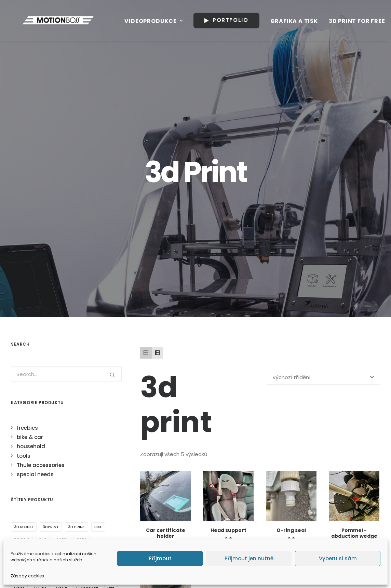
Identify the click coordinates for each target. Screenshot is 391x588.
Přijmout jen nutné (249, 558)
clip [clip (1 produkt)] (106, 373)
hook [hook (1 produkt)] (104, 398)
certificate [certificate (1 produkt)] (26, 373)
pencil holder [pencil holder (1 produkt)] (29, 435)
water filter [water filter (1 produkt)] (78, 472)
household (31, 268)
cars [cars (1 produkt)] (82, 361)
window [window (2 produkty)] (23, 484)
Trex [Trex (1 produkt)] (89, 459)
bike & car (30, 259)
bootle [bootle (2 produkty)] (22, 361)
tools (24, 278)
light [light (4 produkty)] (62, 410)
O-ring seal (291, 352)
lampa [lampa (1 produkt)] (40, 410)
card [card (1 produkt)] (62, 361)
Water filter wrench (166, 444)
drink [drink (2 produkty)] (41, 386)
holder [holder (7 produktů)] (81, 398)
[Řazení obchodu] (323, 199)
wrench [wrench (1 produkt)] (49, 484)
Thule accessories (41, 287)
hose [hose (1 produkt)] (19, 410)
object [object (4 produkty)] (60, 423)
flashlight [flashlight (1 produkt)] (25, 398)
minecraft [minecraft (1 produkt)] (87, 410)
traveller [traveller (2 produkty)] (65, 459)
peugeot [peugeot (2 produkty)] (61, 435)
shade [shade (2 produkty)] (38, 447)
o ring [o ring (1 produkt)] (83, 423)
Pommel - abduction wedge (354, 355)
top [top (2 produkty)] (18, 459)
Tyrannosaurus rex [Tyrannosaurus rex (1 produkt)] (35, 472)
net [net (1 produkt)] (111, 410)
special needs (35, 296)
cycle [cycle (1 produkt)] (20, 386)
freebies (27, 250)
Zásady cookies (27, 576)
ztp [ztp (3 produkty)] (70, 484)
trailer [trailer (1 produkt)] (39, 459)
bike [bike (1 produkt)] (98, 349)
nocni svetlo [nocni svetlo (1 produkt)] (28, 423)
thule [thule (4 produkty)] (77, 447)
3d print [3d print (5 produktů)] (77, 349)
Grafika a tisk (292, 21)
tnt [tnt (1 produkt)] (96, 447)
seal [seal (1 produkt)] (18, 447)
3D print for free (355, 21)
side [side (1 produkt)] (58, 447)
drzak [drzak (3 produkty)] (62, 386)
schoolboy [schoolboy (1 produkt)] (92, 435)
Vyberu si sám (338, 558)
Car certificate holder (166, 355)
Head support (228, 352)
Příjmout (160, 558)
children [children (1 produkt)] (84, 373)
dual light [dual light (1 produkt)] (89, 386)
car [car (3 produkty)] (43, 361)
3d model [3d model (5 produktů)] (24, 349)
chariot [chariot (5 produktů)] (56, 373)
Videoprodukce (151, 21)
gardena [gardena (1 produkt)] (55, 398)
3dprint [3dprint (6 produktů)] (51, 349)
